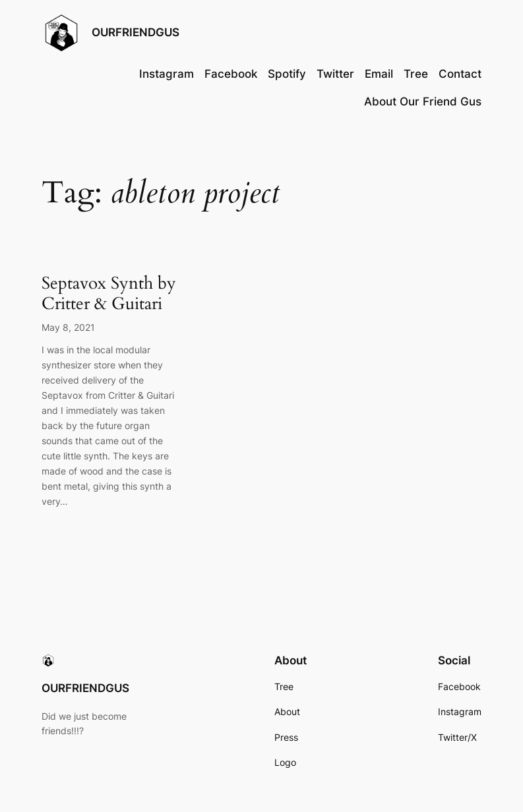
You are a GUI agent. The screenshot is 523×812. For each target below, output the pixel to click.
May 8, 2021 (68, 327)
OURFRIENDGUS (136, 32)
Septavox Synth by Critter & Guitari (109, 293)
